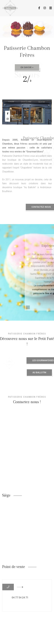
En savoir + (27, 68)
